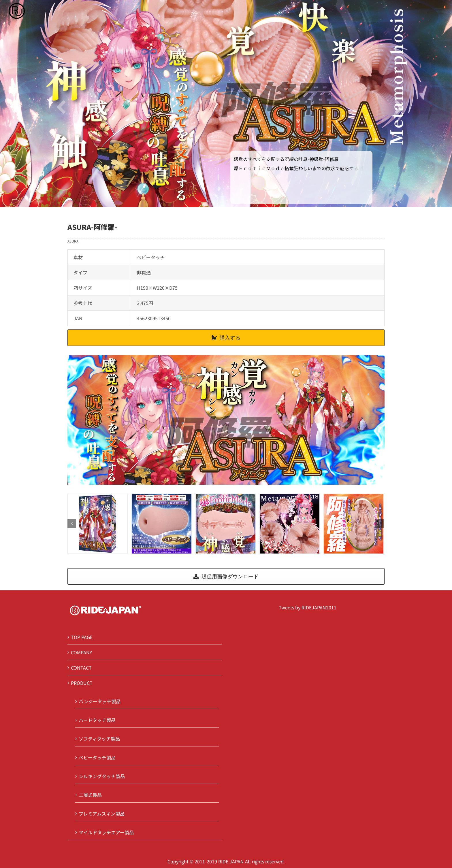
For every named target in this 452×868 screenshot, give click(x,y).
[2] (226, 523)
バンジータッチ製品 (100, 701)
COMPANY (82, 652)
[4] (354, 523)
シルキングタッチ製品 (102, 776)
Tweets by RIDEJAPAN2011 (308, 607)
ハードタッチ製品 (97, 720)
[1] (162, 523)
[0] (98, 523)
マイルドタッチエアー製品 (106, 832)
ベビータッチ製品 (97, 757)
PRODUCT (82, 683)
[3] (290, 523)
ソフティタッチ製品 (99, 739)
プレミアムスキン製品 (102, 814)
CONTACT (81, 668)
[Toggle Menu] (439, 11)
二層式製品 (90, 795)
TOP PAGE (82, 637)
